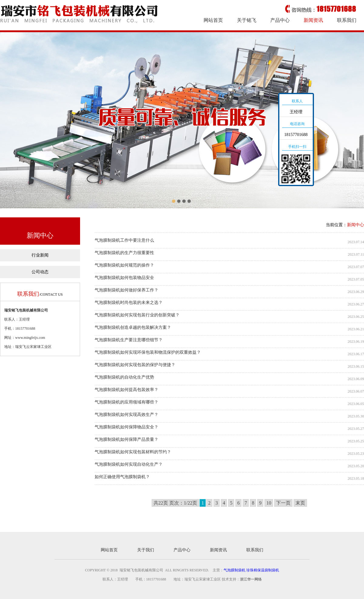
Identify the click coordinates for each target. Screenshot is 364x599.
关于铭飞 (247, 20)
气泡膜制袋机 (234, 570)
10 (269, 503)
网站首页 (213, 20)
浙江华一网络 (251, 579)
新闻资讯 (313, 20)
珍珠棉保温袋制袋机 (263, 570)
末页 (300, 503)
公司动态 (40, 272)
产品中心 (280, 20)
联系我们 (347, 20)
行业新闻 (40, 255)
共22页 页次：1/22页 (175, 503)
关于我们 (146, 550)
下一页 (283, 503)
